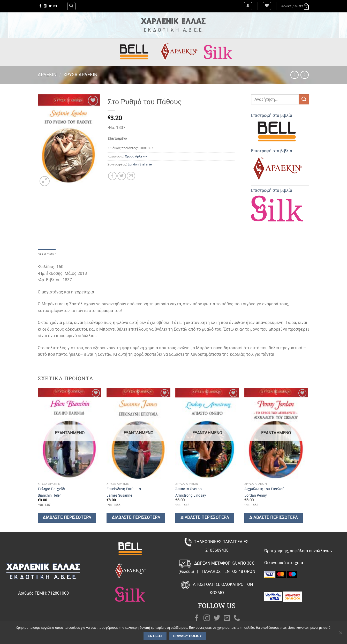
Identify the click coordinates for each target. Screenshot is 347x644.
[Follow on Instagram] (45, 6)
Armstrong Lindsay (191, 495)
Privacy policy (188, 636)
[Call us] (237, 618)
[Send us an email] (55, 6)
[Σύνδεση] (248, 6)
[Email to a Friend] (131, 176)
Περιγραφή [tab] (47, 254)
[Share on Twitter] (122, 176)
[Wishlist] (267, 6)
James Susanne (119, 495)
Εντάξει (155, 636)
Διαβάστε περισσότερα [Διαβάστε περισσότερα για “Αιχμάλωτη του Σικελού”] (273, 518)
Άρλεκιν (47, 75)
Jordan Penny (256, 495)
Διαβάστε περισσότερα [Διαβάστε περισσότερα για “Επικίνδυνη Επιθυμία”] (136, 518)
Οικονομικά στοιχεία (284, 563)
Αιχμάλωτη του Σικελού (264, 489)
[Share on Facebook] (112, 176)
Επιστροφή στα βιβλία (277, 129)
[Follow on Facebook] (40, 6)
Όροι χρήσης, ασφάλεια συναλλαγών (298, 551)
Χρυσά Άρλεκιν (80, 75)
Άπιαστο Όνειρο (188, 489)
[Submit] (304, 99)
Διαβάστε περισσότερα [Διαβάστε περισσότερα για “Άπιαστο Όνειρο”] (205, 518)
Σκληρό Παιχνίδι (52, 489)
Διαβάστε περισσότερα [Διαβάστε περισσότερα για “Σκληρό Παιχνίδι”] (67, 518)
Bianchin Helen (50, 495)
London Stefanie (140, 164)
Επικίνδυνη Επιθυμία (124, 489)
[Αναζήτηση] (71, 6)
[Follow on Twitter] (50, 6)
